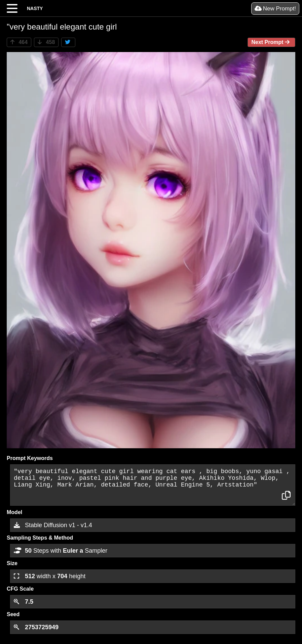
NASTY (35, 8)
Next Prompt (271, 42)
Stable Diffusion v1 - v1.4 (53, 525)
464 (19, 42)
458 (46, 42)
